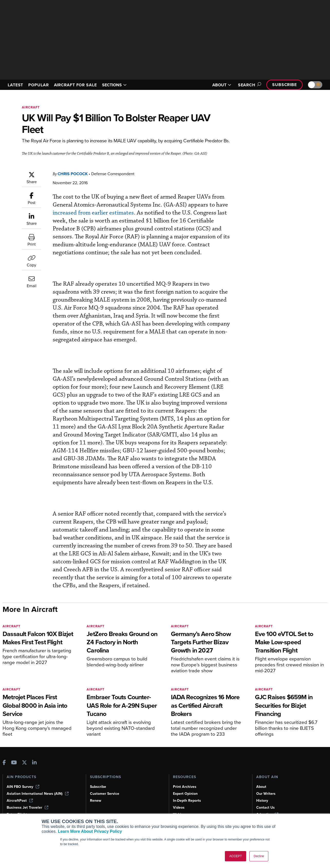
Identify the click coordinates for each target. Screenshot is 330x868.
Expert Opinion (185, 794)
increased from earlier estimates (93, 213)
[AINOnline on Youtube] (14, 763)
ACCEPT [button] (236, 856)
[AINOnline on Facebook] (4, 763)
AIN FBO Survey (23, 787)
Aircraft (31, 107)
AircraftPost (20, 801)
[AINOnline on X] (24, 763)
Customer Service (105, 794)
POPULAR (38, 85)
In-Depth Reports (187, 801)
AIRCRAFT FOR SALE (75, 85)
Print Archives (185, 787)
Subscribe (285, 85)
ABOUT (222, 85)
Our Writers (266, 794)
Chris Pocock (73, 174)
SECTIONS (114, 85)
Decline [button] (259, 856)
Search (249, 85)
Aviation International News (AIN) (38, 794)
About (261, 787)
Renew (96, 801)
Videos (179, 808)
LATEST (15, 85)
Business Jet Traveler (27, 808)
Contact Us (265, 808)
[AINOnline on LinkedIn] (34, 763)
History (262, 801)
